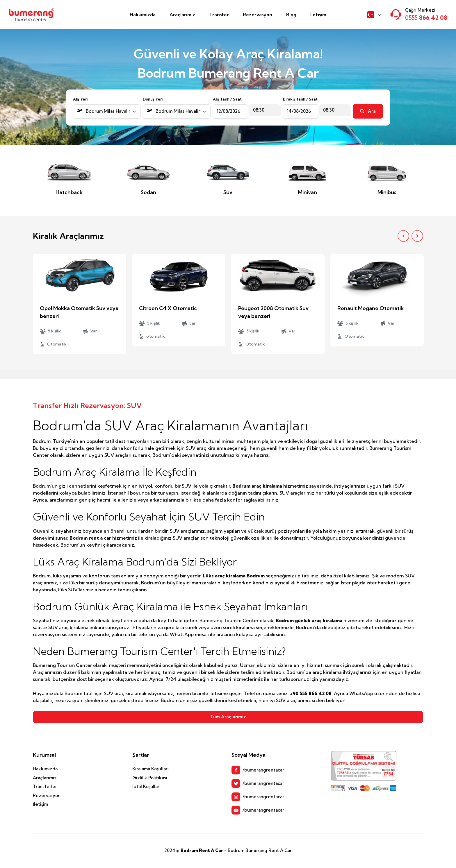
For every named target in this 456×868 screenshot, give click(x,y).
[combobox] (107, 111)
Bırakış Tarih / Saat (300, 99)
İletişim (318, 15)
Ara (368, 111)
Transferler (45, 786)
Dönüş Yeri (153, 99)
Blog (291, 15)
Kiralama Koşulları (150, 769)
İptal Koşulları (146, 786)
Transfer (219, 15)
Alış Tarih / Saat (227, 99)
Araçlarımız (182, 15)
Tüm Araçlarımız (228, 717)
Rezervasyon (258, 15)
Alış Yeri (80, 99)
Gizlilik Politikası (150, 778)
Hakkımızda (143, 15)
